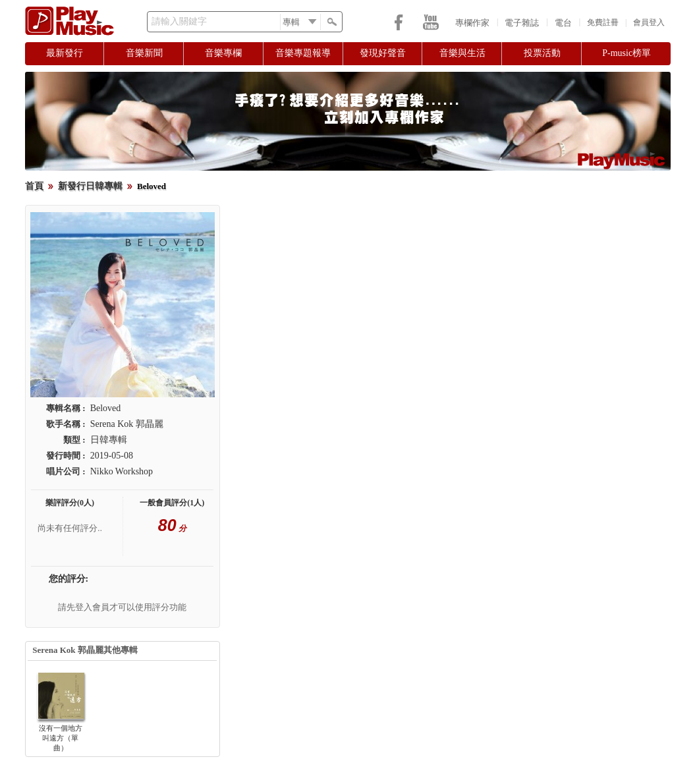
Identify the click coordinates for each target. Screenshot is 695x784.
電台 (563, 23)
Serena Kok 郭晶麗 (127, 424)
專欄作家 (472, 23)
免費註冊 (603, 22)
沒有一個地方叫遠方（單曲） (61, 738)
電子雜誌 (522, 23)
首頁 (34, 186)
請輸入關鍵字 (179, 21)
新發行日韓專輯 (90, 186)
